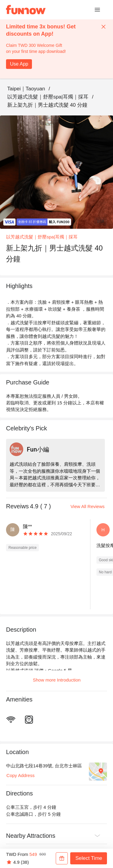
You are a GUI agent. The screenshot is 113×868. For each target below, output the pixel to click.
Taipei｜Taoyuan (26, 89)
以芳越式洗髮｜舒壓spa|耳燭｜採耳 (48, 97)
